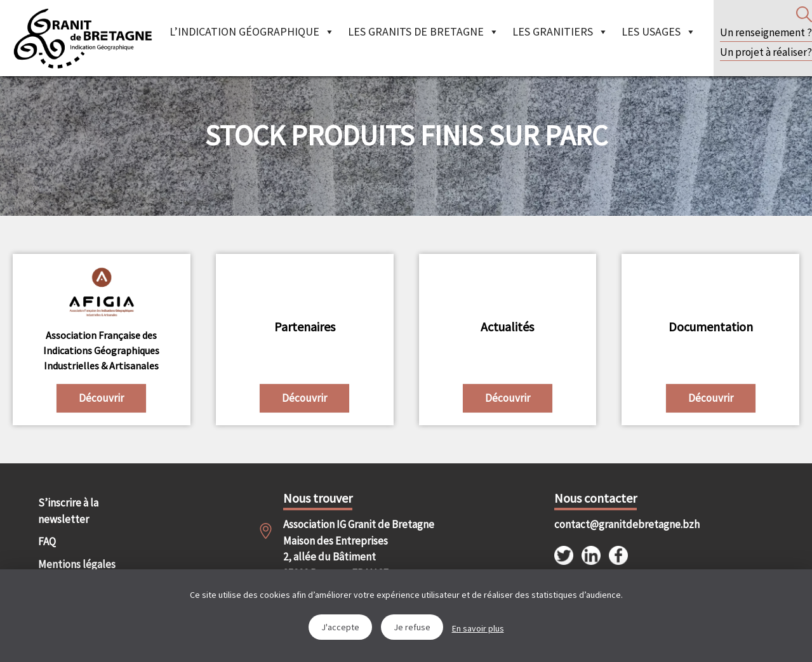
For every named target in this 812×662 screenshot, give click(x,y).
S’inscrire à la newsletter (68, 511)
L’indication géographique (252, 31)
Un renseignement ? (766, 32)
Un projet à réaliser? (766, 52)
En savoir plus (478, 628)
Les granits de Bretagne (423, 31)
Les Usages (659, 31)
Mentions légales (77, 564)
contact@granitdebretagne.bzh (616, 524)
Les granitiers (560, 31)
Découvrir (101, 398)
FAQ (47, 541)
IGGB (83, 38)
